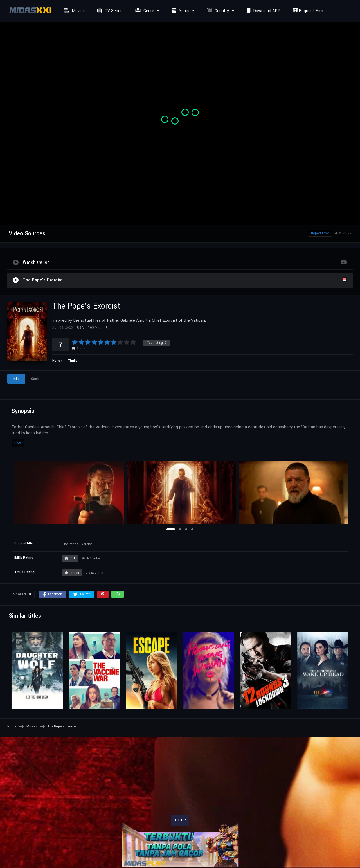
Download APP (263, 11)
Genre (144, 11)
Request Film (307, 11)
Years (180, 11)
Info (16, 379)
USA (18, 443)
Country (217, 11)
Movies (74, 11)
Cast (35, 379)
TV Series (109, 11)
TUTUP (180, 820)
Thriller (73, 361)
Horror (57, 361)
